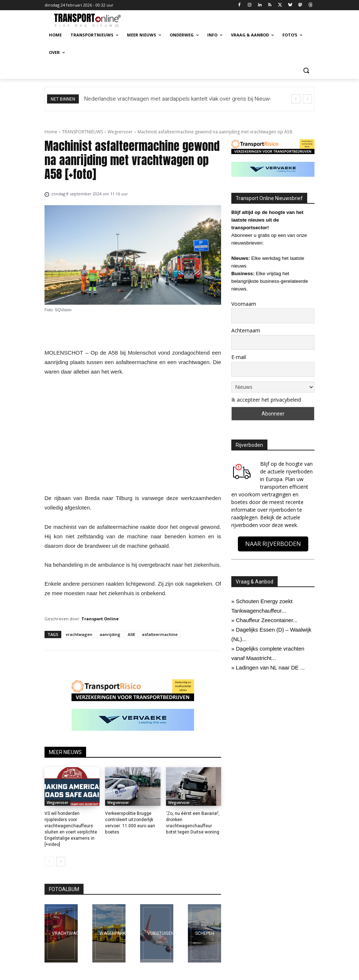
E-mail (239, 357)
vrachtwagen (79, 634)
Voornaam (244, 304)
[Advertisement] (133, 437)
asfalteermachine (160, 634)
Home (51, 132)
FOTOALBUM (64, 889)
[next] (307, 99)
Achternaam (246, 330)
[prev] (296, 99)
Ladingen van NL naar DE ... (271, 667)
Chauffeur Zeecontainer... (267, 620)
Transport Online (100, 619)
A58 (131, 634)
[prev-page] (49, 862)
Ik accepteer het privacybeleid (266, 400)
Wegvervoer (120, 132)
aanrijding (110, 634)
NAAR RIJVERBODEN (273, 544)
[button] (306, 70)
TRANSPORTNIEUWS (82, 132)
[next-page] (61, 862)
